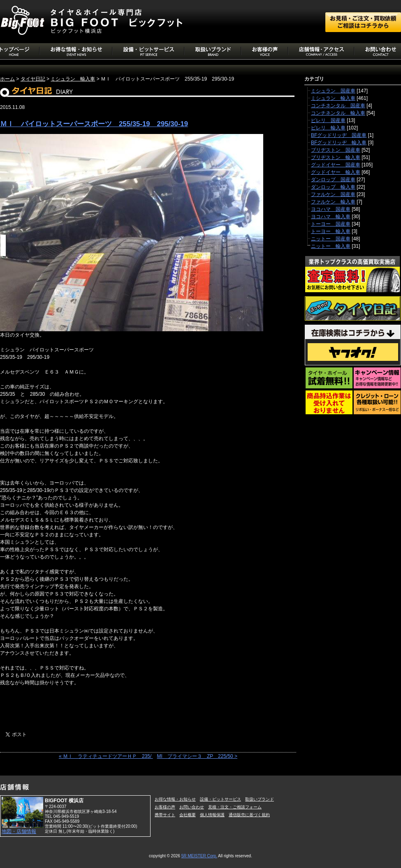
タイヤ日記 (33, 79)
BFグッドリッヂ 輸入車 (339, 143)
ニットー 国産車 (331, 239)
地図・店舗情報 (19, 831)
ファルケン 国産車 (333, 194)
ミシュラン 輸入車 (73, 79)
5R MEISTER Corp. (199, 856)
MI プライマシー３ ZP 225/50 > (197, 756)
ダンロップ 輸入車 (333, 187)
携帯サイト (165, 815)
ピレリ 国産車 (328, 120)
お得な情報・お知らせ (175, 799)
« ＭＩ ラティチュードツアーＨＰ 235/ (106, 756)
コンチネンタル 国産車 (338, 106)
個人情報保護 (212, 815)
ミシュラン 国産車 (333, 91)
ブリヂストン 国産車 (336, 150)
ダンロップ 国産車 (333, 180)
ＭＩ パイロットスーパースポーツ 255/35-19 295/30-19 (94, 124)
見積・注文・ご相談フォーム (235, 807)
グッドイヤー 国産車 (336, 165)
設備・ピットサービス (220, 799)
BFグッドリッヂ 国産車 (339, 135)
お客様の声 (165, 807)
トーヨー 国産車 (331, 224)
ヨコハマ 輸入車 (331, 217)
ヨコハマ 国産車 (331, 209)
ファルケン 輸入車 (333, 202)
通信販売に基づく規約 (249, 815)
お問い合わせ (192, 807)
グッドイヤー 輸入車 (336, 172)
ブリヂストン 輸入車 (336, 157)
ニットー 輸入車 (331, 246)
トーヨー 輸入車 (331, 231)
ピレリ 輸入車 (328, 128)
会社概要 (188, 815)
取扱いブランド (260, 799)
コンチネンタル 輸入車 (338, 113)
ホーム (7, 79)
